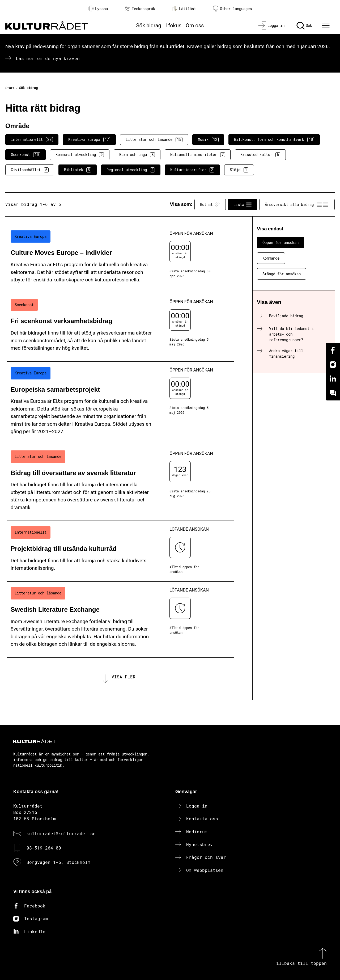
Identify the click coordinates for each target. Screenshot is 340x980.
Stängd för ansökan (282, 274)
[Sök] (304, 26)
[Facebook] (333, 350)
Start (10, 88)
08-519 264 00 (44, 848)
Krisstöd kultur (260, 155)
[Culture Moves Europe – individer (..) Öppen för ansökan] (120, 259)
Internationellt (32, 140)
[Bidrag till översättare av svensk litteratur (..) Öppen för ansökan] (120, 483)
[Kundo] (333, 393)
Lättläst (184, 9)
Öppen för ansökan (280, 242)
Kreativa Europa (89, 140)
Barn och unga (137, 155)
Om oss (195, 26)
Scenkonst (25, 155)
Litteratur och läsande (154, 140)
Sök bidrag (149, 26)
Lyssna (98, 9)
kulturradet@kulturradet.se (61, 834)
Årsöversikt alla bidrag (297, 204)
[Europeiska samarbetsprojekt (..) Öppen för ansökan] (120, 403)
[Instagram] (333, 365)
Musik (208, 140)
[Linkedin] (333, 379)
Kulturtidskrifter (192, 170)
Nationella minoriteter (198, 155)
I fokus (173, 26)
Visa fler (124, 677)
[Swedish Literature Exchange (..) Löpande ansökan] (120, 620)
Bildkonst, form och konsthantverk (274, 140)
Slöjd (239, 170)
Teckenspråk (140, 9)
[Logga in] (271, 26)
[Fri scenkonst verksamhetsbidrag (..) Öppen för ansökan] (120, 328)
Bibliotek (78, 170)
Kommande (271, 258)
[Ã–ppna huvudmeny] (326, 26)
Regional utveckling (131, 170)
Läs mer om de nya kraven (48, 58)
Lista (243, 204)
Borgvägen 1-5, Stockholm (58, 863)
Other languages (232, 9)
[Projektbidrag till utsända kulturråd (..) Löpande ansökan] (120, 551)
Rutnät (210, 204)
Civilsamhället (30, 170)
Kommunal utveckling (80, 155)
